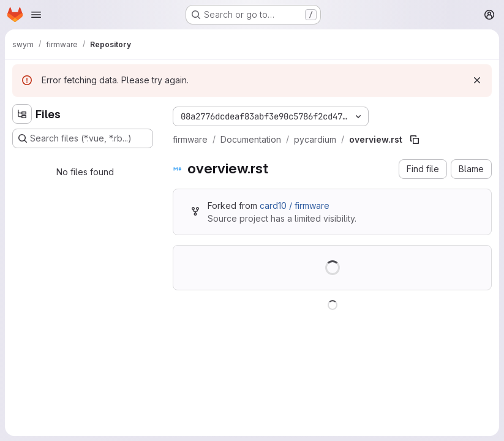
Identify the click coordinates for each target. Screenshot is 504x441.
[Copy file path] (415, 140)
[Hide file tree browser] (22, 114)
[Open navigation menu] (36, 15)
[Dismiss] (477, 80)
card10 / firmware (295, 205)
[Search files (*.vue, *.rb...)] (83, 138)
